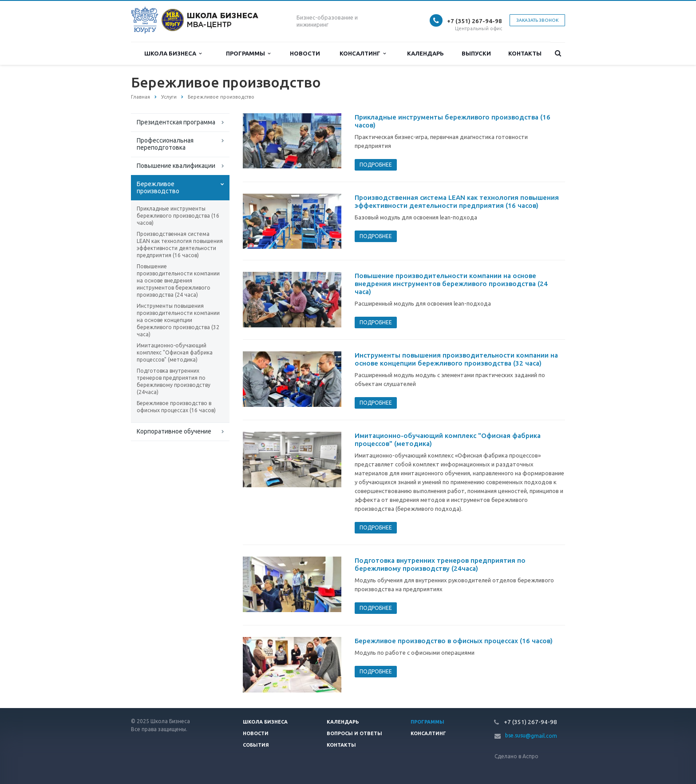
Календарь (425, 53)
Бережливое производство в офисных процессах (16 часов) (176, 407)
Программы (248, 54)
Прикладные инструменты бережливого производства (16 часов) (178, 216)
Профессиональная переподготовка (165, 144)
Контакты (525, 53)
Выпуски (476, 53)
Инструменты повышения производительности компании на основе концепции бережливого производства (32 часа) (178, 320)
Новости (305, 53)
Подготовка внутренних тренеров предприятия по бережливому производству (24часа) (174, 381)
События (256, 745)
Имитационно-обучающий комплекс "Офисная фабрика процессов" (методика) (175, 352)
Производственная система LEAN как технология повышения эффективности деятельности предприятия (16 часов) (180, 245)
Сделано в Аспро (516, 756)
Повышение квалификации (176, 166)
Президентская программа (176, 122)
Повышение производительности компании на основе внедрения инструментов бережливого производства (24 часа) (178, 281)
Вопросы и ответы (354, 733)
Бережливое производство (158, 187)
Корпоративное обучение (174, 431)
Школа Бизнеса (173, 54)
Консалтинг (363, 54)
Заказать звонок (537, 20)
